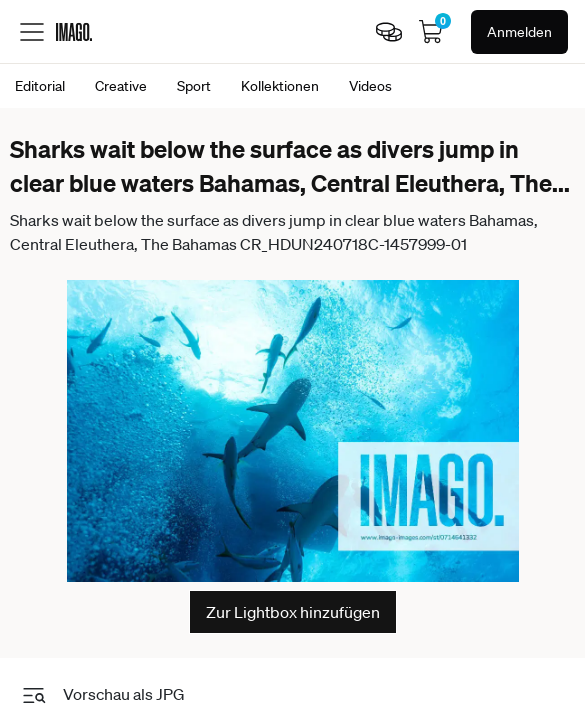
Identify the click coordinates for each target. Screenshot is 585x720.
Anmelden (519, 32)
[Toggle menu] (32, 32)
